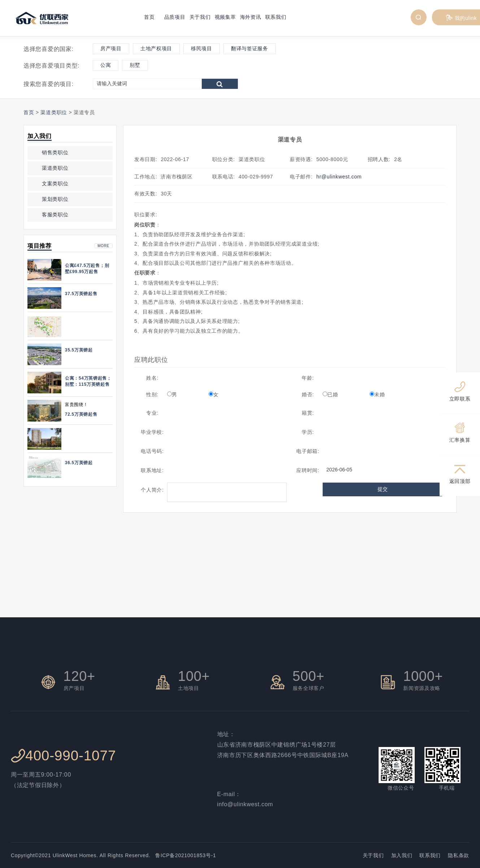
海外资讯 (251, 17)
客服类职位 (55, 215)
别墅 (135, 65)
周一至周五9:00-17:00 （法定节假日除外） (41, 780)
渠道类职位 (54, 112)
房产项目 (111, 48)
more (103, 246)
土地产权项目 (156, 48)
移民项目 (202, 48)
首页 (149, 17)
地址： (226, 734)
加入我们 (402, 855)
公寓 (106, 65)
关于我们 (200, 17)
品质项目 (175, 17)
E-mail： (229, 794)
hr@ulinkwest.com (339, 177)
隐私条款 (459, 855)
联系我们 (276, 17)
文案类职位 (55, 183)
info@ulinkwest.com (245, 804)
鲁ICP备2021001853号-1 (183, 855)
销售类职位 (55, 152)
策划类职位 (55, 199)
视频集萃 (225, 17)
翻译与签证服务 (250, 48)
